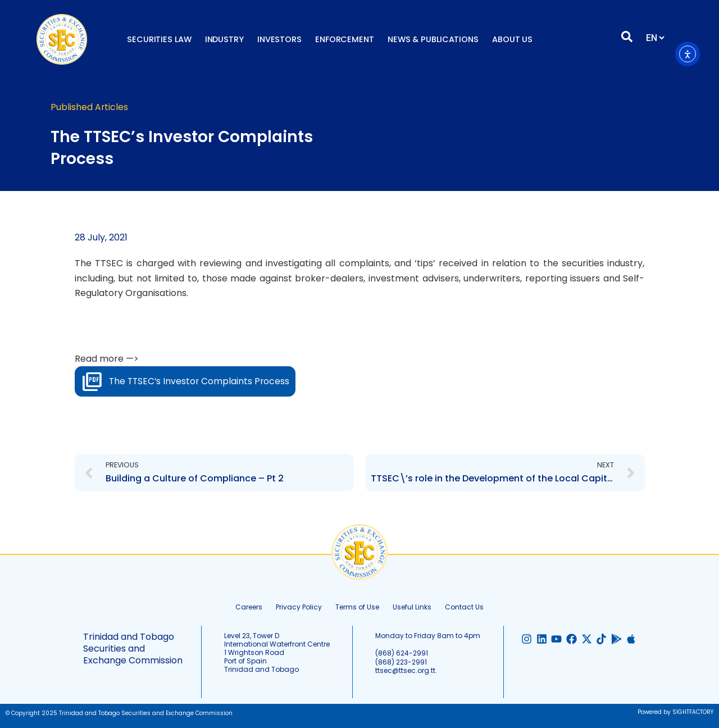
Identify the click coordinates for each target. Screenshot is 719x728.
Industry (224, 39)
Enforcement (345, 39)
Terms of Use (357, 607)
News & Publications (433, 39)
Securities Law (159, 39)
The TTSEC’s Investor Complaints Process (201, 381)
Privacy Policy (299, 607)
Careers (249, 607)
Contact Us (464, 607)
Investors (279, 39)
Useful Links (412, 607)
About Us (512, 39)
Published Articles (90, 107)
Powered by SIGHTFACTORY (675, 712)
